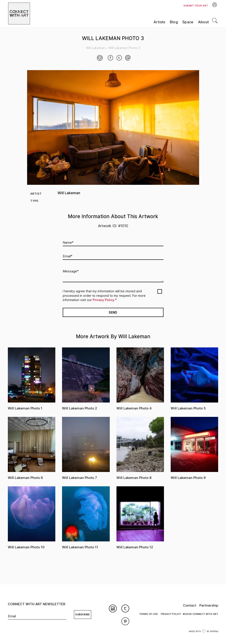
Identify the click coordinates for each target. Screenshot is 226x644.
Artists (159, 22)
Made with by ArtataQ (203, 631)
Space (188, 22)
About (203, 22)
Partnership (209, 605)
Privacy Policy (103, 300)
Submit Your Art (196, 6)
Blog (174, 22)
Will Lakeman (96, 48)
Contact (190, 605)
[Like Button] (100, 58)
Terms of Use (149, 614)
